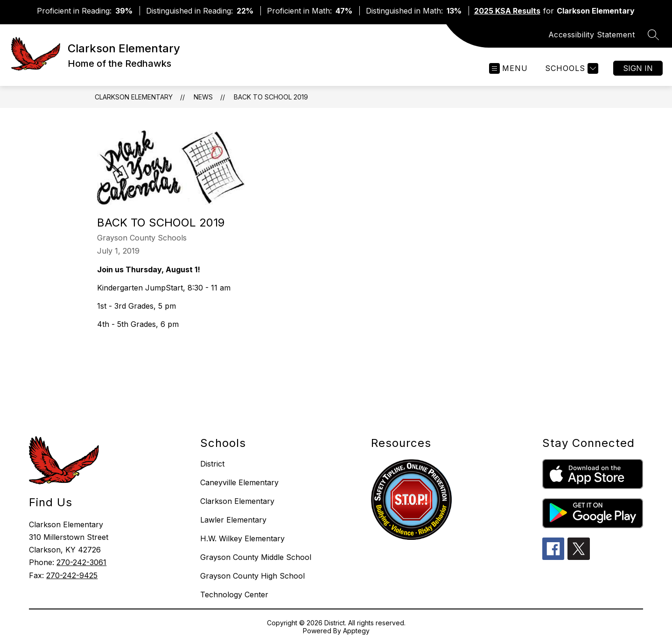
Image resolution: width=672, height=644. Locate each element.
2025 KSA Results (507, 11)
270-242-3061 (81, 562)
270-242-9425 (72, 575)
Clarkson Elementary (134, 97)
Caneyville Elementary (239, 482)
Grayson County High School (252, 576)
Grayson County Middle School (256, 557)
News (203, 97)
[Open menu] (508, 68)
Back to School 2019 (271, 97)
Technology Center (234, 594)
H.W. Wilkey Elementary (242, 538)
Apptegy (356, 631)
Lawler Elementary (233, 520)
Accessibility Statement (592, 35)
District (212, 464)
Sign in (638, 68)
